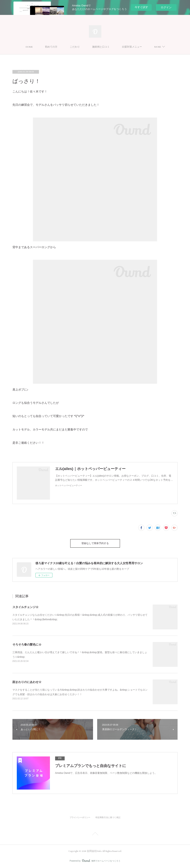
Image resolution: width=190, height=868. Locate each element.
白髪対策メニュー (132, 47)
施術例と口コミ (101, 47)
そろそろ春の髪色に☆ (27, 644)
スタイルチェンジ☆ (25, 607)
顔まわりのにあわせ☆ (27, 682)
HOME (29, 47)
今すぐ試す (141, 7)
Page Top (95, 834)
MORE (158, 47)
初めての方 (51, 47)
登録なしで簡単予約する (95, 543)
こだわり (75, 47)
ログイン (166, 7)
